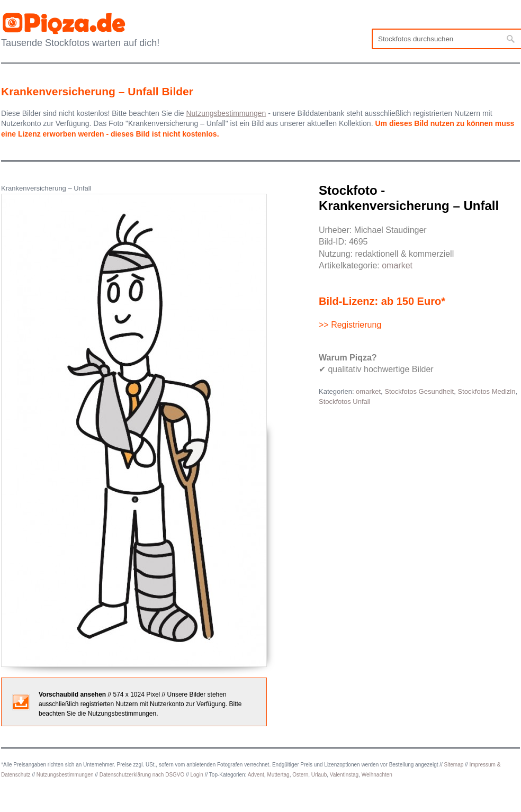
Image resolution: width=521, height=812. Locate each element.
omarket (397, 265)
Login (196, 775)
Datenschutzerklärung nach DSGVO (142, 775)
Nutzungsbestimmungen (65, 775)
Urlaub (319, 775)
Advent (256, 775)
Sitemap (454, 765)
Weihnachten (377, 775)
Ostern (300, 775)
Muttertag (278, 775)
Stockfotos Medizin (486, 391)
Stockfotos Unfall (345, 402)
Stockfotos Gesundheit (419, 391)
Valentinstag (344, 775)
